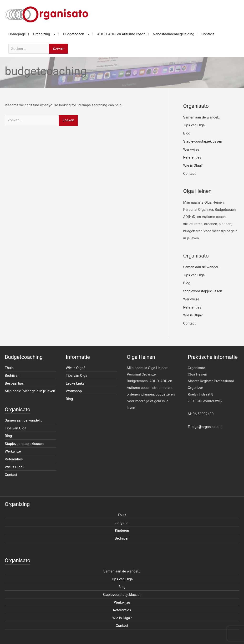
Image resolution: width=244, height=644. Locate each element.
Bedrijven (12, 376)
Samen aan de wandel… (202, 117)
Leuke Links (75, 383)
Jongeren (122, 523)
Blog (187, 133)
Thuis (9, 368)
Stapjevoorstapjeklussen (203, 141)
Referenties (192, 157)
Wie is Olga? (193, 165)
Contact (189, 174)
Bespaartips (14, 383)
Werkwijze (191, 149)
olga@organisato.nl (207, 427)
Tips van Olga (194, 125)
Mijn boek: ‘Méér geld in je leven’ (30, 391)
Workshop (74, 391)
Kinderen (122, 531)
